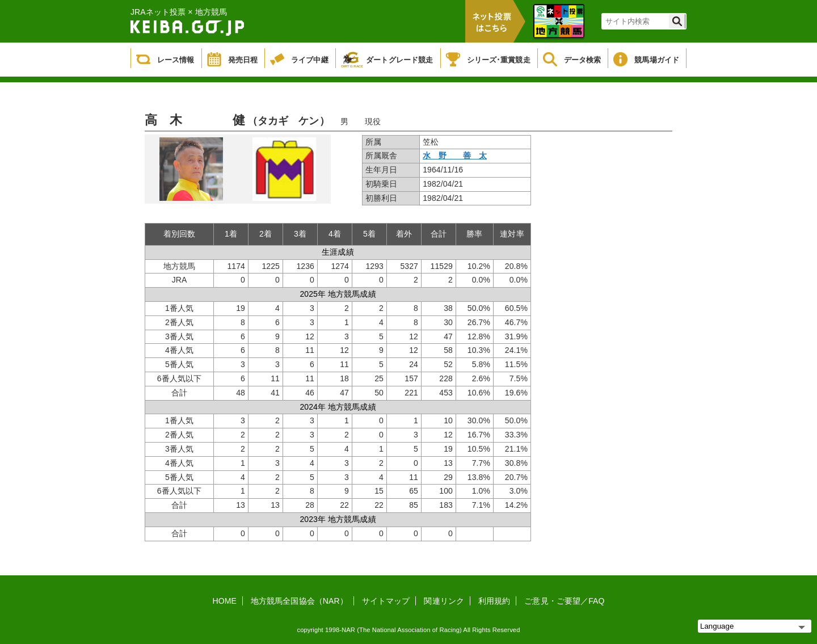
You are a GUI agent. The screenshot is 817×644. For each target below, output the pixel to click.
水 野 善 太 (455, 155)
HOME (225, 601)
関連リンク (444, 601)
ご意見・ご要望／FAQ (564, 601)
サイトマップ (386, 601)
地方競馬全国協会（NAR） (299, 601)
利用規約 (494, 601)
